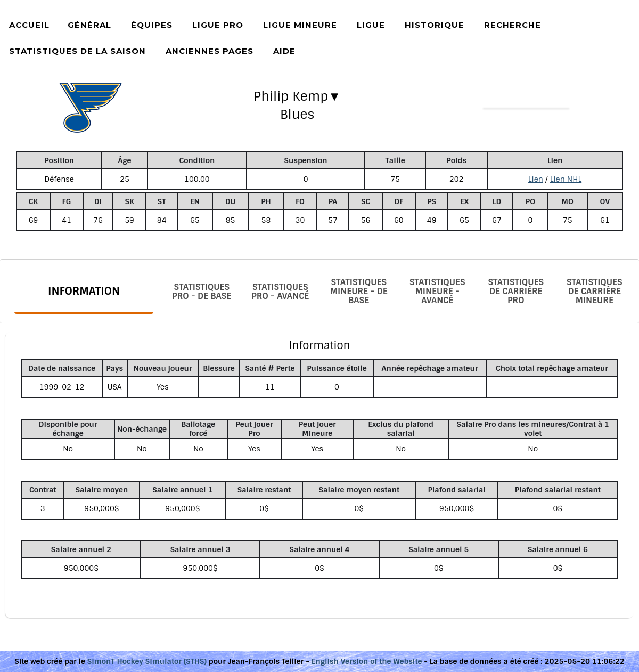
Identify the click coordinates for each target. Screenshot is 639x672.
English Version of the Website (367, 661)
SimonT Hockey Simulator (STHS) (147, 661)
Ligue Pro (218, 25)
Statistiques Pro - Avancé (280, 292)
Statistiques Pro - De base (202, 292)
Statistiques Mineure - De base (359, 291)
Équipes (152, 25)
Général (89, 25)
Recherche (513, 25)
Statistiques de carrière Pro (516, 291)
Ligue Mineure (300, 25)
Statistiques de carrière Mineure (595, 291)
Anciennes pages (210, 51)
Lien (536, 179)
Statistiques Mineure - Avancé (437, 291)
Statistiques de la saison (77, 51)
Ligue (371, 25)
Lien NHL (566, 179)
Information (84, 291)
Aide (284, 51)
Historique (435, 25)
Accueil (29, 25)
